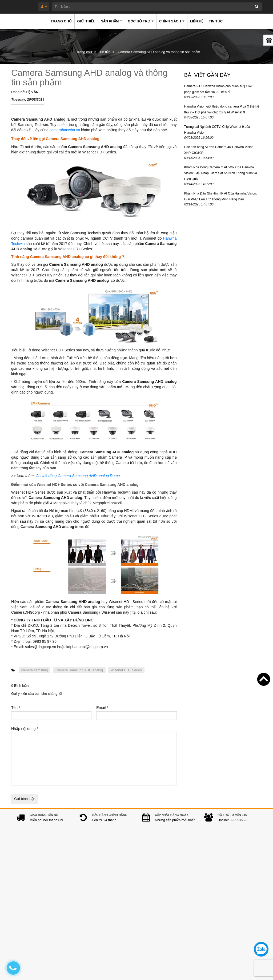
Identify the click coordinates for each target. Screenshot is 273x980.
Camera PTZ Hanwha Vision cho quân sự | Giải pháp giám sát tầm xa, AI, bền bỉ (218, 89)
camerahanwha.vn (65, 130)
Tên (16, 708)
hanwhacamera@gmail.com (112, 929)
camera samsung (35, 670)
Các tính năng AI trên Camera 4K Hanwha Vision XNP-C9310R (219, 150)
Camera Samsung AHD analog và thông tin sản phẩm (89, 78)
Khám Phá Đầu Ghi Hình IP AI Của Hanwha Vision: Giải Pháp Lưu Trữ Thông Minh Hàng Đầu (221, 196)
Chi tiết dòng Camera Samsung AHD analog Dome (78, 476)
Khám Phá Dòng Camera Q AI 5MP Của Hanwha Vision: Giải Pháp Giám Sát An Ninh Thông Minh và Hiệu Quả (221, 173)
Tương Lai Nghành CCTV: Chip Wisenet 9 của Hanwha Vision (217, 130)
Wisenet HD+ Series (126, 670)
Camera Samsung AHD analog (79, 670)
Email (102, 708)
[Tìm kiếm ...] (149, 7)
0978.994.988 (114, 921)
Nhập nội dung (25, 729)
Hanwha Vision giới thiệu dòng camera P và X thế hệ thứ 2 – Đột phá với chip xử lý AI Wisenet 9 (222, 109)
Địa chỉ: (83, 879)
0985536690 (239, 826)
